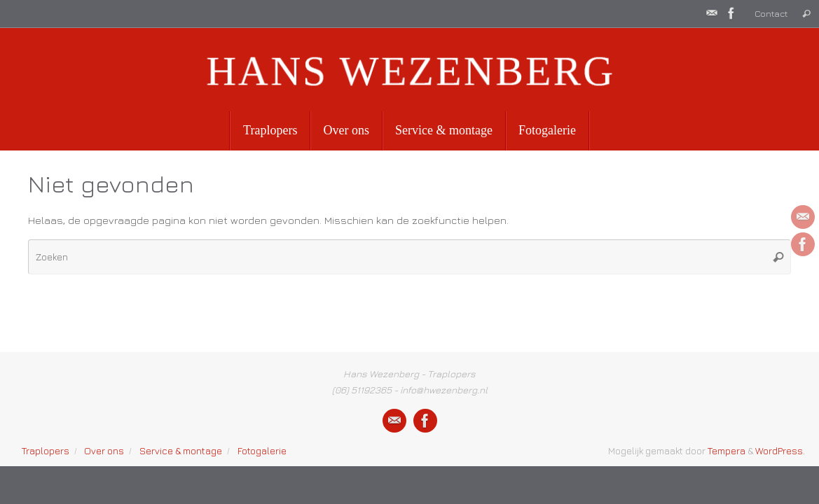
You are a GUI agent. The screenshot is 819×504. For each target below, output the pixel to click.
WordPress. (780, 451)
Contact (771, 14)
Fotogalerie (262, 451)
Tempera (727, 451)
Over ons (104, 451)
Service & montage (181, 451)
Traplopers (46, 451)
